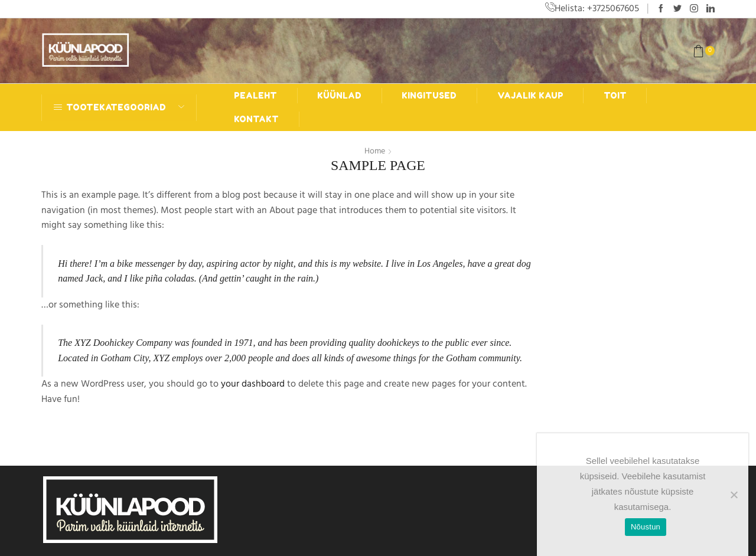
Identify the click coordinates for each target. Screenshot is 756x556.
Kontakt (256, 119)
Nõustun (646, 527)
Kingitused (429, 95)
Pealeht (255, 95)
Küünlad (339, 95)
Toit (615, 95)
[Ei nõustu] (734, 495)
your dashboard (253, 384)
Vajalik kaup (530, 95)
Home (375, 151)
